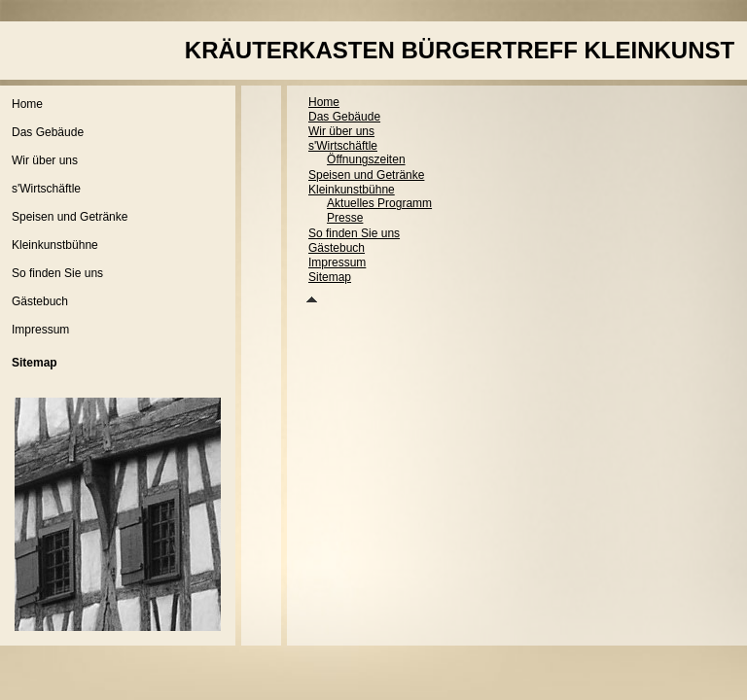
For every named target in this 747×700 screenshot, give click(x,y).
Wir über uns (45, 160)
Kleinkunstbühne (55, 245)
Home (27, 104)
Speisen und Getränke (70, 217)
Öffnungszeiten (366, 159)
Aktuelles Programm (379, 203)
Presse (345, 218)
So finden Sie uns (57, 273)
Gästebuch (40, 301)
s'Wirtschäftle (46, 189)
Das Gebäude (48, 132)
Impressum (40, 330)
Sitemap (330, 277)
